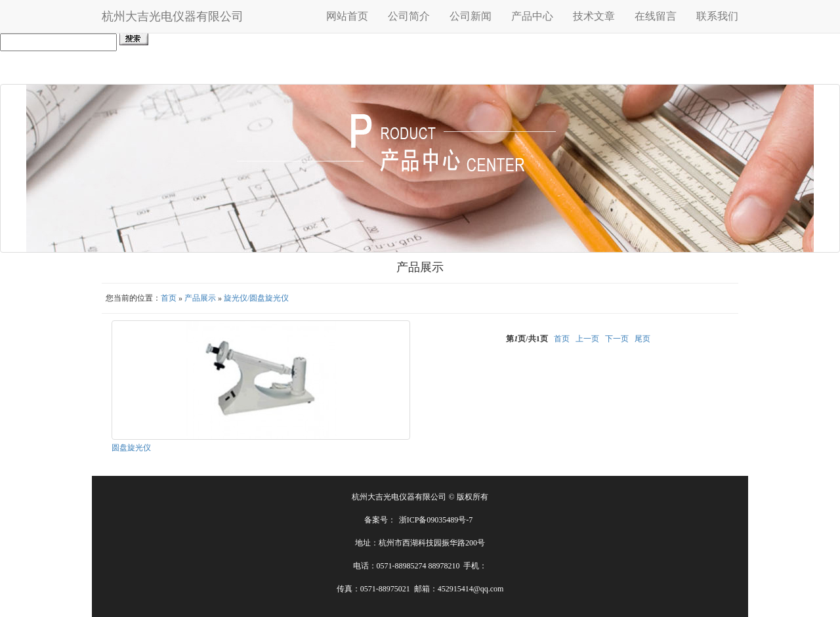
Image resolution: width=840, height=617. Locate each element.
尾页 (642, 339)
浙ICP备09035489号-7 (436, 520)
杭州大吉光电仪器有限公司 (173, 16)
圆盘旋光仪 (131, 448)
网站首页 (347, 16)
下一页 (617, 339)
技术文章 (594, 16)
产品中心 (532, 16)
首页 (169, 298)
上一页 (587, 339)
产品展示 (200, 298)
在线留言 (656, 16)
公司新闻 (471, 16)
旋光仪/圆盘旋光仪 (256, 298)
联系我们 (717, 16)
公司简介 (409, 16)
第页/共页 (527, 339)
